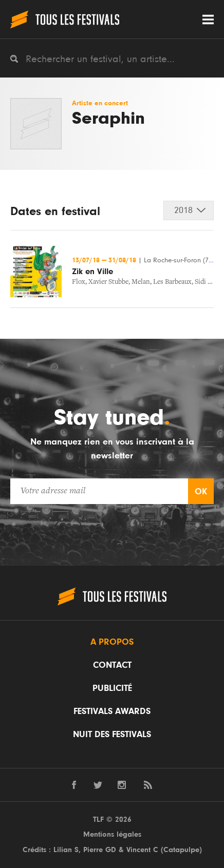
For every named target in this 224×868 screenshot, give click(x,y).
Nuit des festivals (112, 735)
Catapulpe (181, 850)
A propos (112, 642)
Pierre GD (100, 850)
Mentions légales (112, 834)
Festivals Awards (112, 711)
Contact (112, 665)
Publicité (112, 688)
